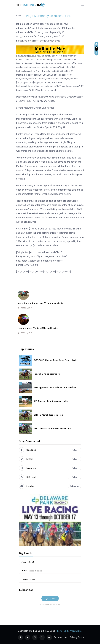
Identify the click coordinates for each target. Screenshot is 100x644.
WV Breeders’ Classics (32, 571)
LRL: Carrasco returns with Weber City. (53, 429)
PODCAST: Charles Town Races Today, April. (55, 360)
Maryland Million (29, 562)
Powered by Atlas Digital (70, 631)
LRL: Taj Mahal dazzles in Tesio (49, 415)
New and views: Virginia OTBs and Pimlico (38, 328)
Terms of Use (60, 637)
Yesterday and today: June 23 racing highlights (40, 303)
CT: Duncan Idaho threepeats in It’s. (51, 401)
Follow (75, 450)
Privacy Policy (77, 637)
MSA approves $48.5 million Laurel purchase (55, 388)
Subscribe (75, 486)
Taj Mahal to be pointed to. (47, 374)
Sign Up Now (50, 598)
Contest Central (28, 580)
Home (19, 16)
